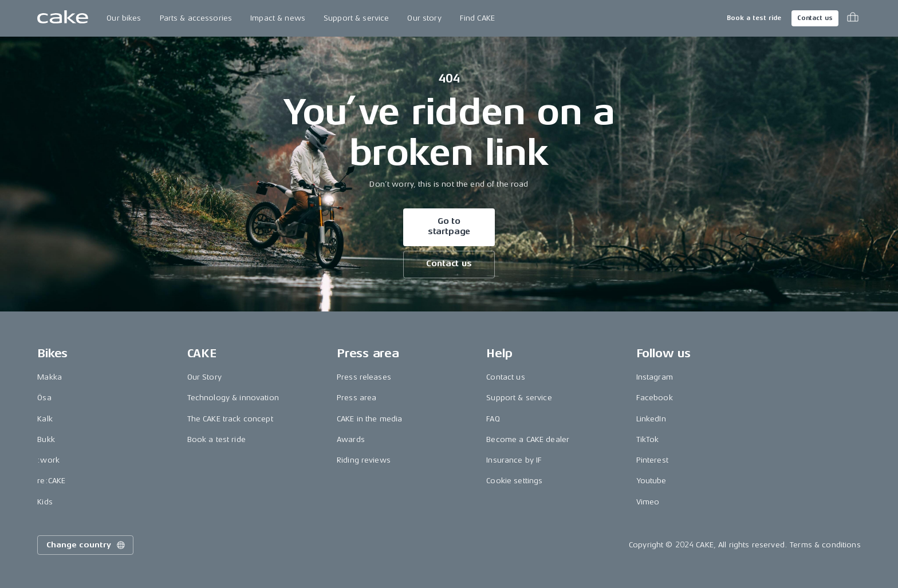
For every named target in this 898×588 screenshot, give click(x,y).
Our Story (204, 377)
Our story (424, 18)
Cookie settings (514, 481)
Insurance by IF (514, 460)
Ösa (44, 398)
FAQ (493, 419)
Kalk (45, 419)
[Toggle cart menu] (853, 18)
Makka (50, 377)
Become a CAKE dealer (528, 439)
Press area (357, 398)
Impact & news (278, 18)
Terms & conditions (825, 545)
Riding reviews (364, 460)
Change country (86, 545)
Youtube (651, 481)
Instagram (655, 377)
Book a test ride (754, 18)
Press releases (364, 377)
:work (48, 460)
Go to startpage (449, 226)
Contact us (815, 18)
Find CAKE (477, 18)
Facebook (655, 398)
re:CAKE (51, 481)
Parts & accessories (196, 18)
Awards (351, 439)
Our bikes (124, 18)
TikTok (648, 439)
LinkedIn (651, 419)
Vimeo (648, 502)
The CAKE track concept (230, 419)
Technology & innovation (233, 398)
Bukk (46, 439)
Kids (45, 502)
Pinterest (652, 460)
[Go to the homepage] (63, 18)
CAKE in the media (369, 419)
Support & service (356, 18)
